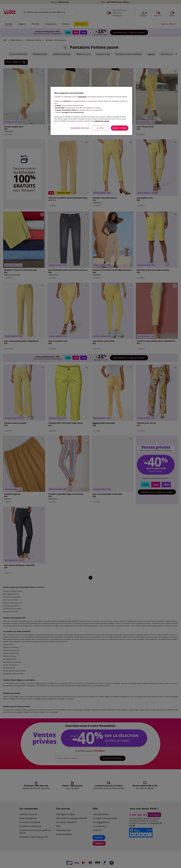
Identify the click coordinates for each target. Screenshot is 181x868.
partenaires (82, 97)
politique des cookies (102, 121)
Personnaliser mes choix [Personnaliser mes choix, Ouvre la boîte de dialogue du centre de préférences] (80, 128)
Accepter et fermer (120, 128)
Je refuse (100, 128)
